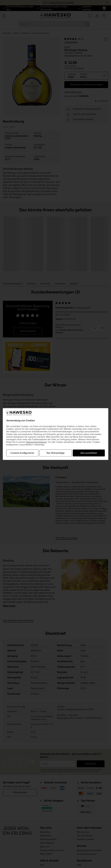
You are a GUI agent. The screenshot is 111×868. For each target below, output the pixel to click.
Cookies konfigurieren (22, 453)
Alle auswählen (89, 453)
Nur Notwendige (55, 453)
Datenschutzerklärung (36, 442)
